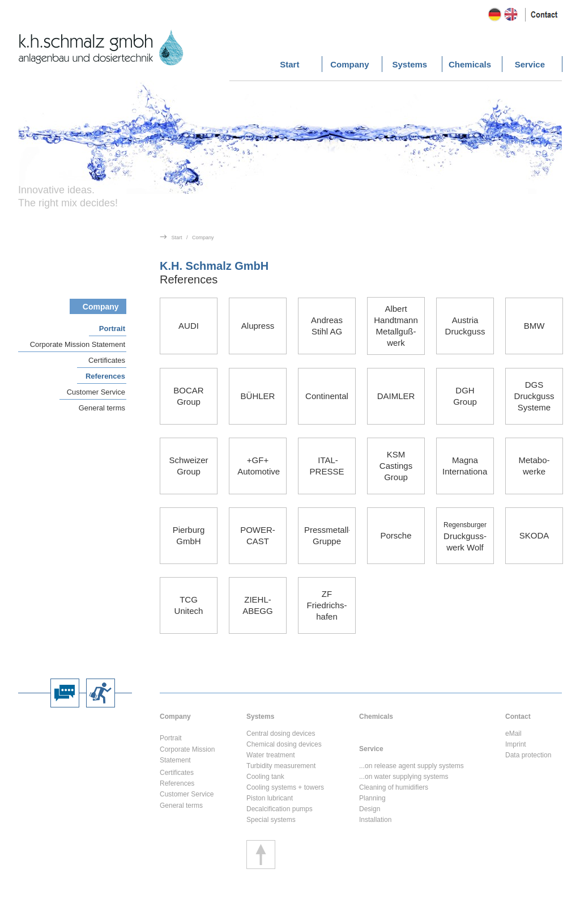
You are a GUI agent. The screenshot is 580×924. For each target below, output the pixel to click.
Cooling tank (265, 777)
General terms (102, 408)
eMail (513, 734)
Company (203, 238)
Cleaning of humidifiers (394, 787)
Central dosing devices (281, 734)
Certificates (107, 360)
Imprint (516, 744)
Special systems (271, 820)
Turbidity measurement (281, 766)
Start (177, 238)
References (105, 376)
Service (371, 749)
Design (370, 809)
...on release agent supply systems (411, 766)
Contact (518, 717)
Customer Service (96, 392)
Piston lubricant (270, 798)
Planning (372, 798)
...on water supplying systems (404, 777)
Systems (260, 717)
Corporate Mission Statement (78, 344)
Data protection (528, 755)
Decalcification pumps (280, 809)
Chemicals (376, 717)
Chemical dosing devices (284, 744)
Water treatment (271, 755)
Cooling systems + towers (285, 787)
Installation (375, 820)
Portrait (112, 329)
